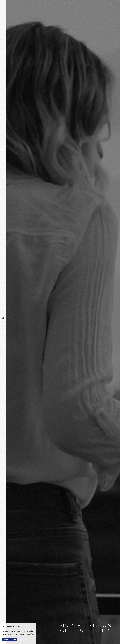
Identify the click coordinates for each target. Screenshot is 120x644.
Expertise (27, 3)
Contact (77, 3)
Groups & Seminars (66, 3)
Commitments (37, 3)
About (12, 3)
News (56, 3)
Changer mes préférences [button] (24, 640)
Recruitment (47, 3)
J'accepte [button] (6, 640)
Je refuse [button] (14, 640)
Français (114, 3)
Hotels (19, 3)
